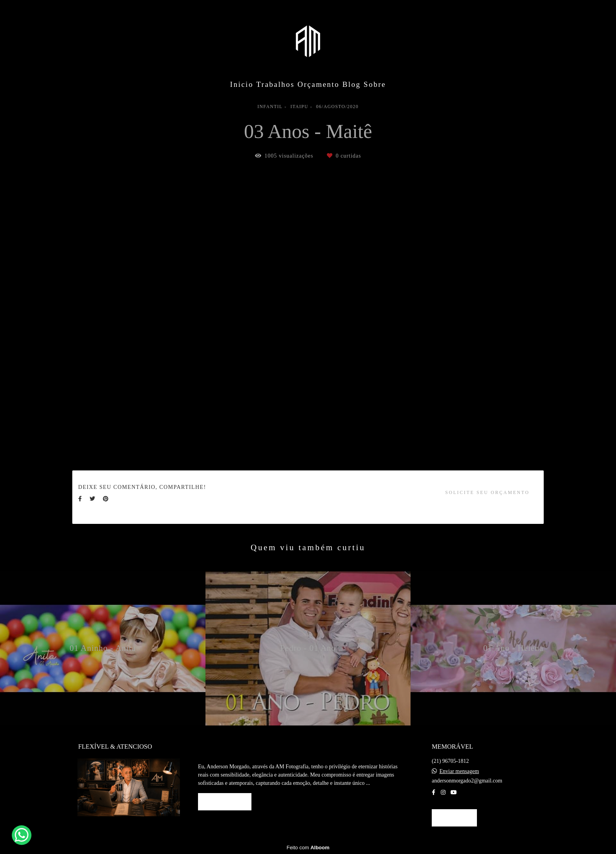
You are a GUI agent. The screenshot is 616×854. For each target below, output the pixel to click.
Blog (351, 84)
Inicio (242, 84)
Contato (454, 818)
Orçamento (318, 84)
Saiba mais (225, 802)
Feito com (308, 848)
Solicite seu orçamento (487, 493)
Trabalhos (275, 84)
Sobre (375, 84)
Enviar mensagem (459, 771)
